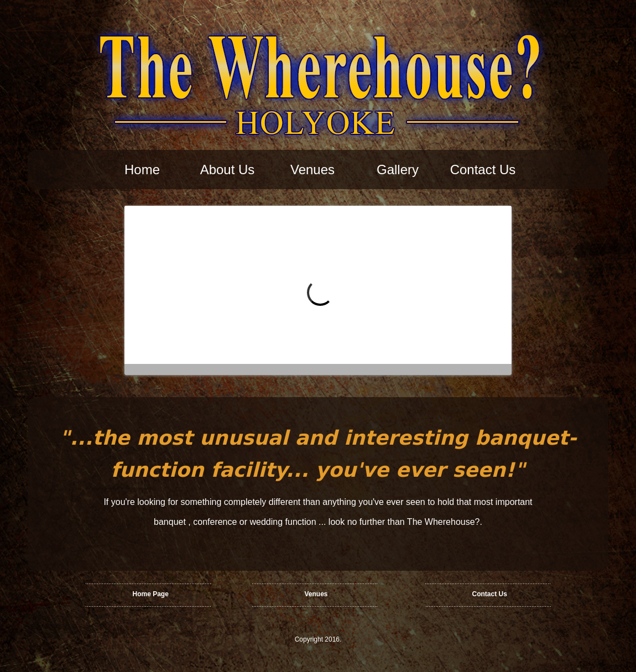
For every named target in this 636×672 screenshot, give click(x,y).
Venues (312, 170)
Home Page (151, 594)
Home (142, 170)
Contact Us (483, 170)
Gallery (398, 170)
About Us (228, 170)
